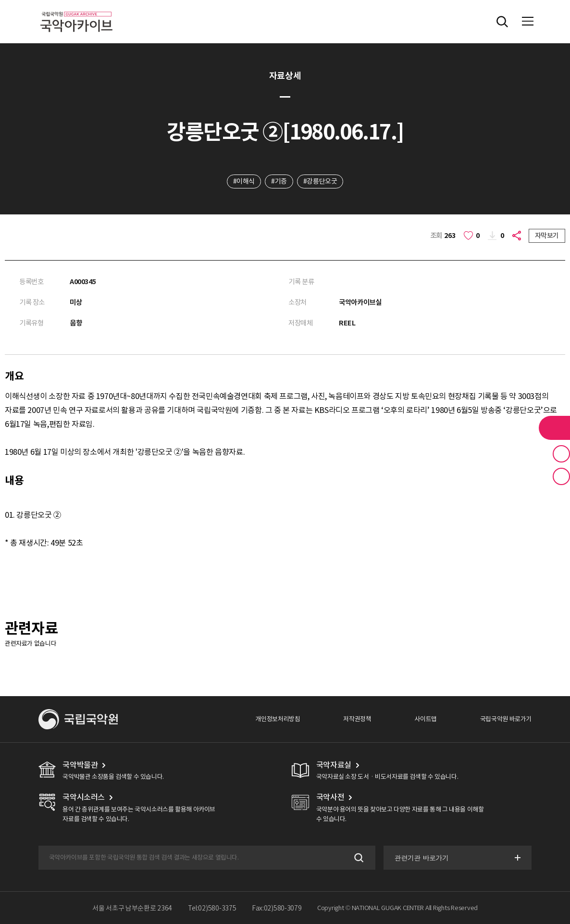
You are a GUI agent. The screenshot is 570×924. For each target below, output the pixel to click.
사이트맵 (425, 719)
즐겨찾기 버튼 (561, 454)
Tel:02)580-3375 (212, 908)
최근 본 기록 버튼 (561, 476)
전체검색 (502, 22)
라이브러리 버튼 (554, 428)
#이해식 (244, 181)
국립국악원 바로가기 (506, 719)
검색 (358, 857)
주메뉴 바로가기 (0, 0)
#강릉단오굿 (320, 181)
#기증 (279, 181)
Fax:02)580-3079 (277, 908)
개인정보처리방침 (278, 719)
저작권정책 (357, 719)
